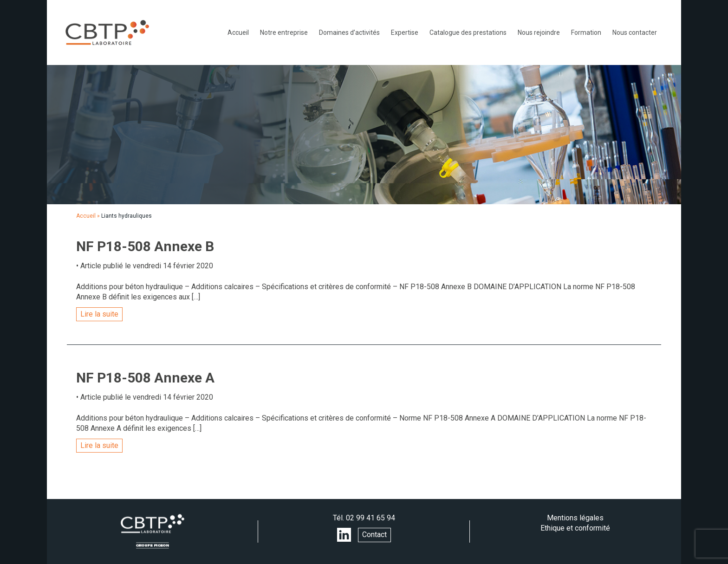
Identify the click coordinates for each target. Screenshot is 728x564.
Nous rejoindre (539, 32)
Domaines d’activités (349, 32)
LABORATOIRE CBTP (107, 32)
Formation (586, 32)
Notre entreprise (284, 32)
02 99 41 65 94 (370, 518)
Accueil (238, 32)
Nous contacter (635, 32)
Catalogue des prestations (468, 32)
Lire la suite (99, 314)
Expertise (405, 32)
